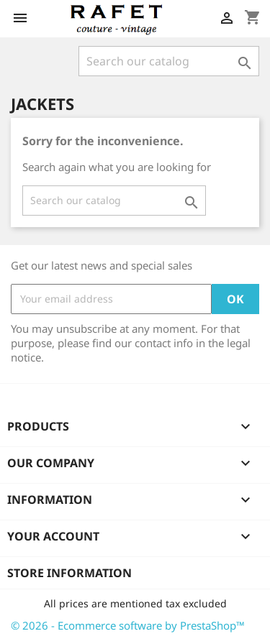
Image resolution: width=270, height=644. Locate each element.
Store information (69, 573)
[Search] (169, 61)
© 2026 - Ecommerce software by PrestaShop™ (128, 625)
